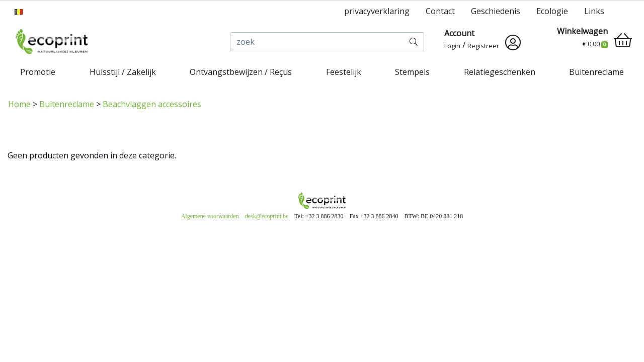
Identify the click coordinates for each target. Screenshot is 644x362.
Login (452, 46)
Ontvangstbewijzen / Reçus (241, 72)
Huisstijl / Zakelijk (123, 72)
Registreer (483, 46)
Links (594, 11)
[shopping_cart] (623, 40)
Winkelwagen (582, 31)
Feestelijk (344, 72)
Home (19, 104)
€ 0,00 (595, 44)
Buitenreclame (596, 72)
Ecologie (552, 11)
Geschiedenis (496, 11)
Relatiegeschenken (500, 72)
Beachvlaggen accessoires (152, 104)
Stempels (412, 72)
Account (459, 33)
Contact (440, 11)
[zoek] (317, 42)
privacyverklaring (377, 11)
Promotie (38, 72)
